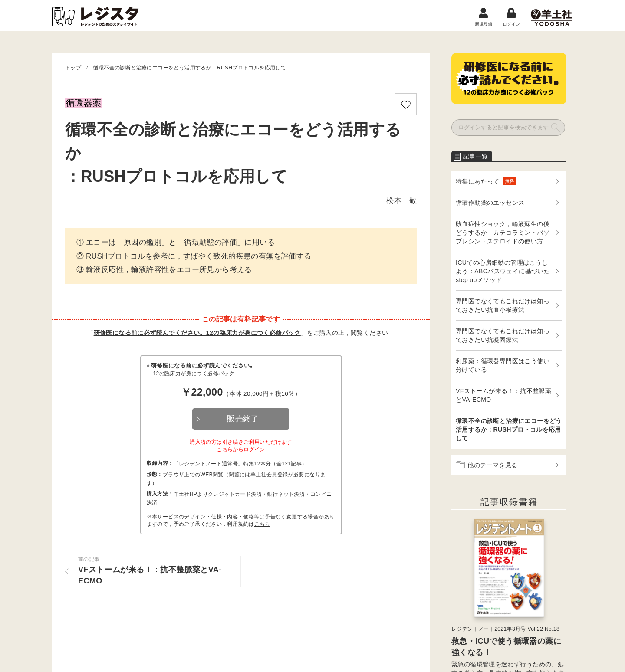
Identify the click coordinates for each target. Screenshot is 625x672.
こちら (262, 524)
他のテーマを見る (487, 465)
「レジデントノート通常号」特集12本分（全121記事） (240, 464)
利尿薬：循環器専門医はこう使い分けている (503, 365)
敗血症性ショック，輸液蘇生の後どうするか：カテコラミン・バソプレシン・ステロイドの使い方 (503, 233)
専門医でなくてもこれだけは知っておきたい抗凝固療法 (503, 335)
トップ (73, 68)
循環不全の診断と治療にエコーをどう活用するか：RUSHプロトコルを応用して (509, 429)
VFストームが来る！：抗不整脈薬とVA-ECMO (503, 395)
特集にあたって (486, 181)
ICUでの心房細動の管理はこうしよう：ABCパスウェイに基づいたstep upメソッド (503, 271)
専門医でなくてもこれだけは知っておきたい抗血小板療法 (503, 305)
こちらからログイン (241, 449)
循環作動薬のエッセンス (490, 203)
